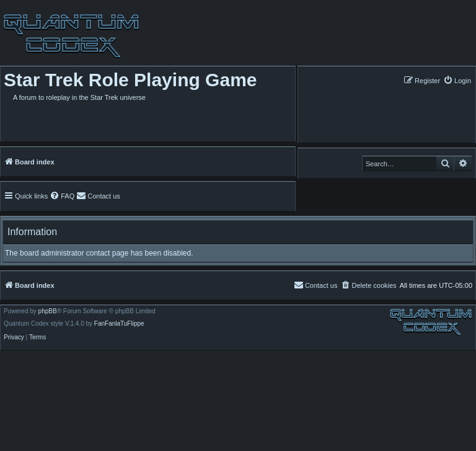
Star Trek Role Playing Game (130, 80)
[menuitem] (457, 80)
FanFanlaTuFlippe (119, 324)
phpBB (48, 311)
